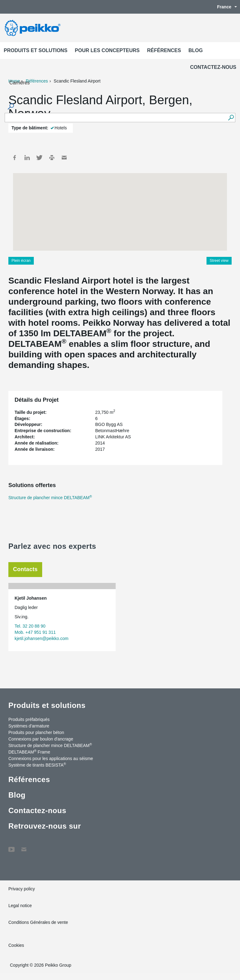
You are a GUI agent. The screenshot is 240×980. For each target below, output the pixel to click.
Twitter (39, 158)
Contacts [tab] (25, 569)
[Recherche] (231, 118)
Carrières (20, 83)
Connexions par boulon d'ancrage (41, 739)
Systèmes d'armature (29, 726)
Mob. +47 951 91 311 (35, 632)
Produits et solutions (36, 50)
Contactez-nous (213, 67)
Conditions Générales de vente (38, 922)
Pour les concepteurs (107, 50)
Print (52, 158)
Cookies (16, 945)
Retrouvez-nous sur (45, 826)
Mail (64, 158)
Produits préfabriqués (29, 719)
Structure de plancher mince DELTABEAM (50, 498)
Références (164, 50)
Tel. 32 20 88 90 (30, 626)
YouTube (11, 846)
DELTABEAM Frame (29, 752)
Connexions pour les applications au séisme (51, 758)
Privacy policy (22, 889)
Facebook (15, 158)
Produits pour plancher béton (36, 732)
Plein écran (21, 261)
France (224, 7)
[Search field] (115, 118)
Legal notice (20, 906)
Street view (219, 261)
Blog (196, 50)
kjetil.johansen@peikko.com (42, 638)
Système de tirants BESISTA (37, 765)
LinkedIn (27, 158)
